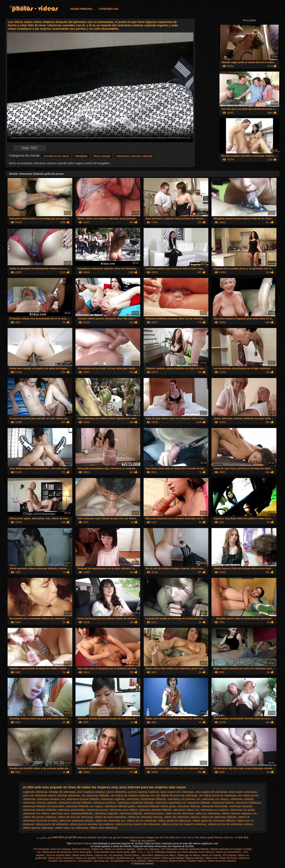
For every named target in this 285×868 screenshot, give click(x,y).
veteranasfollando (82, 813)
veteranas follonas (189, 806)
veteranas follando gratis (120, 806)
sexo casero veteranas (243, 792)
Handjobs (81, 156)
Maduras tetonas (81, 849)
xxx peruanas (116, 855)
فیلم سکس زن (44, 838)
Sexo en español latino (58, 855)
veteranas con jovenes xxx (184, 799)
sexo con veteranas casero (40, 795)
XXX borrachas (41, 849)
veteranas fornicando (215, 806)
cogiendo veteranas (35, 792)
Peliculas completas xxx (168, 852)
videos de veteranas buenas (145, 817)
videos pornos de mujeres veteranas (184, 824)
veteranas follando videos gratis (156, 806)
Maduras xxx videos (165, 855)
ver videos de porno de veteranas (177, 795)
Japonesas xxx (101, 861)
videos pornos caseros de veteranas (138, 824)
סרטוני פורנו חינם (185, 838)
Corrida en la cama (56, 156)
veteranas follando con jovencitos (44, 806)
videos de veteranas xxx (110, 821)
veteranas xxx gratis (242, 810)
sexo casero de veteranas (211, 792)
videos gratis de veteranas (174, 821)
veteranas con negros (215, 799)
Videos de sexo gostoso (142, 841)
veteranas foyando (241, 806)
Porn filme (170, 838)
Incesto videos (132, 855)
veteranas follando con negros (84, 806)
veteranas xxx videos (36, 813)
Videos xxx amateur (86, 858)
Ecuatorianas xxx (120, 861)
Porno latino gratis (83, 852)
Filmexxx (219, 838)
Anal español (85, 861)
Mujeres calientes (194, 858)
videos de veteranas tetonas (76, 821)
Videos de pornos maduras (222, 861)
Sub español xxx (68, 861)
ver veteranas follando (95, 795)
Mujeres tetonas (178, 861)
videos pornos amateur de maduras (92, 824)
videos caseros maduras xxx (239, 813)
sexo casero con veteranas (177, 792)
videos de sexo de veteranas (75, 817)
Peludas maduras (197, 861)
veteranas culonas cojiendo (134, 156)
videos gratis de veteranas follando (214, 821)
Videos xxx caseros (157, 861)
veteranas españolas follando (135, 803)
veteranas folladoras (248, 803)
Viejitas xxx (97, 849)
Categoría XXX (109, 9)
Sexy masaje (102, 156)
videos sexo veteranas (103, 828)
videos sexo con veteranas (71, 828)
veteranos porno (154, 813)
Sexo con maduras (61, 849)
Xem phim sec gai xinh (109, 838)
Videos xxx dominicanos (229, 852)
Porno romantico (106, 858)
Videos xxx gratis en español (120, 849)
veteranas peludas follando (40, 810)
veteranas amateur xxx (51, 799)
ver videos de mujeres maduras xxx (132, 795)
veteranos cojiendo (106, 813)
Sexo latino (147, 855)
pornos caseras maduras (144, 792)
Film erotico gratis (204, 838)
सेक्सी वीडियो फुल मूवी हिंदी (64, 838)
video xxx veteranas (208, 813)
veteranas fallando (199, 803)
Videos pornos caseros (148, 858)
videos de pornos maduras (40, 817)
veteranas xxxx (60, 813)
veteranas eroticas (104, 803)
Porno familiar (101, 852)
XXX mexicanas (169, 849)
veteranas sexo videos (123, 810)
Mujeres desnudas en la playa (226, 849)
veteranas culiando (242, 799)
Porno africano (207, 852)
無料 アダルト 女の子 (142, 852)
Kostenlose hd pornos (133, 838)
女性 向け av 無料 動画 (236, 838)
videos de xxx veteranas (142, 821)
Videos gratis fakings (173, 858)
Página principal (82, 9)
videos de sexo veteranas (110, 817)
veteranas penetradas (71, 810)
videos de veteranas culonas (182, 817)
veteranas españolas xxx (170, 803)
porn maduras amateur (91, 792)
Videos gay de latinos (188, 855)
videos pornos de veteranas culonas (230, 824)
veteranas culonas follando (75, 803)
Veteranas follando (19, 7)
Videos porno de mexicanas (57, 852)
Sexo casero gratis (120, 852)
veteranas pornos (97, 810)
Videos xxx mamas (211, 855)
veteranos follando (131, 813)
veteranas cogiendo (113, 799)
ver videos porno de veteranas (218, 795)
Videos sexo (211, 858)
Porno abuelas (190, 852)
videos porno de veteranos (52, 824)
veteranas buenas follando (83, 799)
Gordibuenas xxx (125, 858)
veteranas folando (223, 803)
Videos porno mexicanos (61, 858)
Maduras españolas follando (194, 849)
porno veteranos (117, 792)
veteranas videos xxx (186, 810)
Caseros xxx (101, 855)
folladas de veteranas (62, 792)
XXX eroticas (229, 855)
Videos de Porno (228, 858)
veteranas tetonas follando (155, 810)
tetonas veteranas (69, 795)
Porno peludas (138, 861)
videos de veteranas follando (219, 817)
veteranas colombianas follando (146, 799)
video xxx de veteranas (180, 813)
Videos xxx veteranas (148, 849)
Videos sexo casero (82, 855)
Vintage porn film (155, 838)
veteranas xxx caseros (214, 810)
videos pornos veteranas (38, 828)
